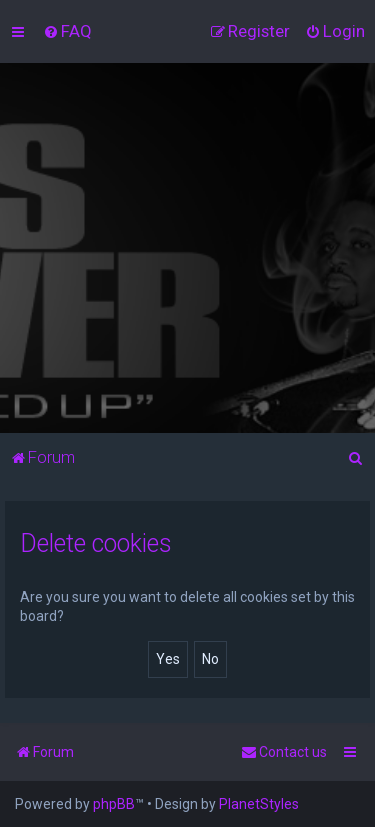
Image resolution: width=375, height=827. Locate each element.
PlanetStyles (259, 804)
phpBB (114, 804)
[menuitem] (67, 31)
